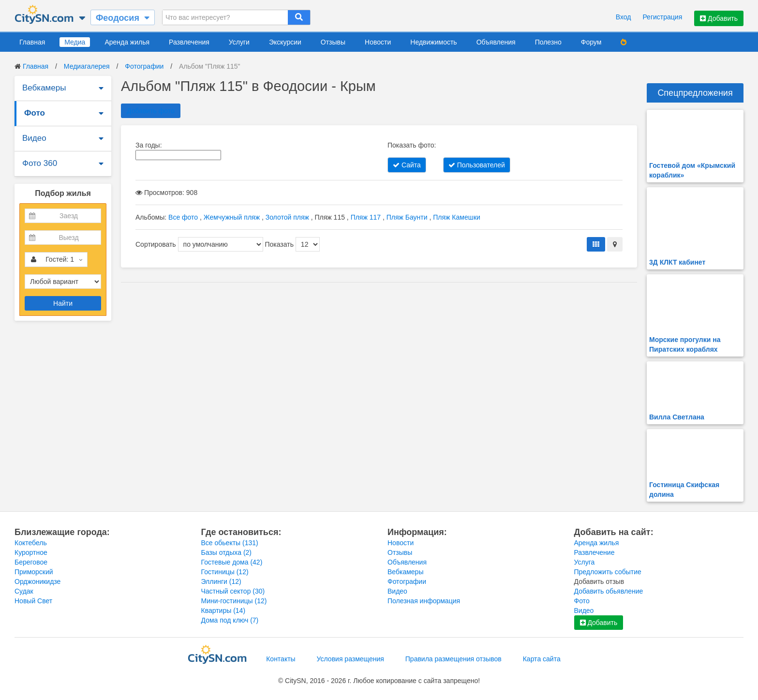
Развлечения (189, 42)
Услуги (239, 42)
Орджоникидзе (37, 581)
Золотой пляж (287, 217)
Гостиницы (225, 572)
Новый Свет (33, 601)
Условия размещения (350, 659)
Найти (63, 303)
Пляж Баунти (407, 217)
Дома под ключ (230, 620)
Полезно (548, 42)
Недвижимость (433, 42)
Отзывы (333, 42)
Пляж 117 (366, 217)
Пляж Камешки (457, 217)
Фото (35, 113)
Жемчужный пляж (232, 217)
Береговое (31, 562)
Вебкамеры (44, 88)
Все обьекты (230, 543)
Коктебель (31, 543)
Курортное (31, 552)
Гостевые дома (232, 562)
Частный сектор (233, 591)
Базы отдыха (227, 552)
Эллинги (221, 581)
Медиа (75, 42)
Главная (32, 42)
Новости (378, 42)
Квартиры (223, 611)
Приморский (34, 572)
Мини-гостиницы (234, 601)
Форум (591, 42)
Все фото (183, 217)
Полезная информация (424, 601)
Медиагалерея (87, 66)
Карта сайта (542, 659)
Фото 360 (40, 163)
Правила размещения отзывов (453, 659)
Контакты (281, 659)
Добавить (719, 18)
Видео (34, 138)
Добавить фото (151, 111)
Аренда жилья (127, 42)
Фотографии (144, 66)
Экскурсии (285, 42)
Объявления (496, 42)
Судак (24, 591)
